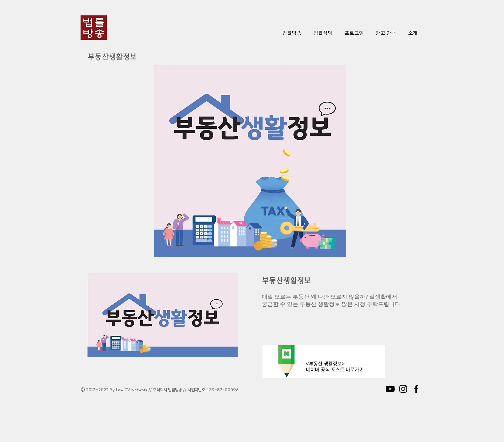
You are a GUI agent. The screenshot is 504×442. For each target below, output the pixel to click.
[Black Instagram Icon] (403, 389)
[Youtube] (390, 389)
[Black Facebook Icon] (416, 389)
